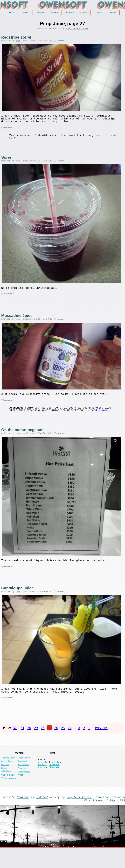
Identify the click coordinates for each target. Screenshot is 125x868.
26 (56, 740)
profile (43, 777)
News (26, 13)
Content (23, 815)
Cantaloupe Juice (17, 598)
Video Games (9, 796)
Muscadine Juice (17, 322)
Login (42, 783)
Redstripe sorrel (16, 38)
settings (57, 777)
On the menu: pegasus (22, 438)
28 (43, 740)
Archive (69, 13)
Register (55, 783)
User (98, 13)
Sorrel (7, 162)
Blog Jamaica (6, 785)
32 (15, 740)
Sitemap (98, 819)
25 (63, 740)
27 (49, 740)
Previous (101, 740)
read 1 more (99, 418)
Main (11, 13)
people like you (79, 815)
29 (36, 740)
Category (84, 13)
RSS (122, 819)
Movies (22, 784)
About (113, 13)
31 (22, 740)
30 (29, 740)
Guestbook (24, 771)
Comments (54, 780)
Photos (5, 780)
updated (42, 815)
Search (55, 13)
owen (18, 42)
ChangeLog (24, 788)
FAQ (112, 819)
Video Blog (8, 792)
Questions (7, 775)
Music (21, 792)
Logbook (23, 775)
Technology (8, 771)
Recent (40, 13)
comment (60, 42)
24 (70, 740)
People (42, 780)
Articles (23, 780)
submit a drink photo (77, 30)
